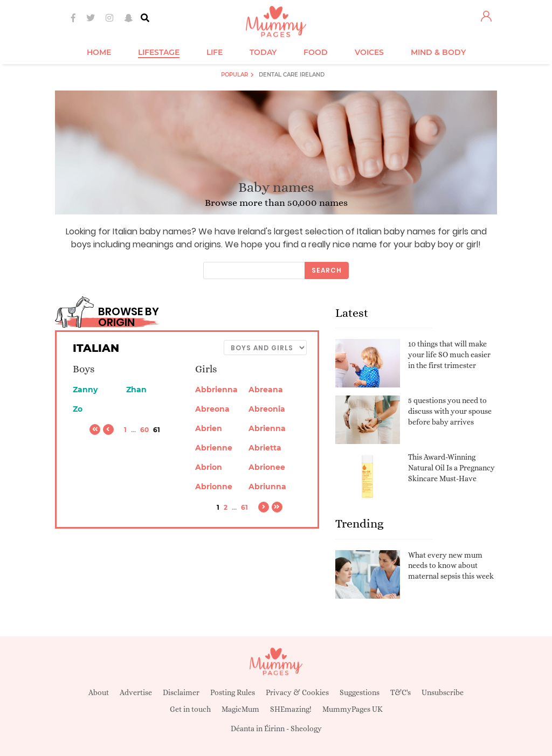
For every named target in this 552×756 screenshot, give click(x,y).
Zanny (85, 390)
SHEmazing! (291, 709)
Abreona (212, 409)
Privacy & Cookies (297, 692)
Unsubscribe (443, 692)
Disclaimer (181, 692)
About (99, 692)
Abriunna (267, 487)
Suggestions (360, 692)
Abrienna (267, 428)
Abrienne (214, 448)
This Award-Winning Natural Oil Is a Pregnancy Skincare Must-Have (451, 467)
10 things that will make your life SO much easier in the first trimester (449, 354)
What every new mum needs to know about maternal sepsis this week (451, 566)
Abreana (266, 390)
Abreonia (267, 409)
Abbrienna (216, 390)
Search (327, 270)
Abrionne (214, 487)
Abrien (209, 428)
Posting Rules (233, 692)
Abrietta (265, 448)
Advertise (136, 692)
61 (244, 507)
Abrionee (267, 467)
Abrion (209, 467)
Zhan (136, 390)
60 (144, 430)
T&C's (401, 692)
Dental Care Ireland (292, 75)
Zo (78, 409)
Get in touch (190, 709)
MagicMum (240, 709)
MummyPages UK (353, 709)
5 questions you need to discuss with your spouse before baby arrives (450, 411)
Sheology (306, 729)
